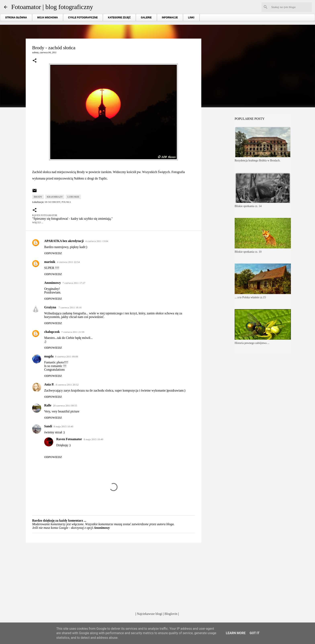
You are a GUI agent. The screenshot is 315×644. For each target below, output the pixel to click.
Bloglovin (171, 614)
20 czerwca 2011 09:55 (65, 406)
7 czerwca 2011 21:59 (73, 332)
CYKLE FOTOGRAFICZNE (83, 17)
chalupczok (52, 332)
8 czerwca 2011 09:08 (66, 356)
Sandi (48, 426)
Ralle (48, 405)
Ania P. (49, 384)
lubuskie (73, 197)
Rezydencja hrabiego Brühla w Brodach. (257, 160)
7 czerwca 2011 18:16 (70, 307)
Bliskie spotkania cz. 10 (248, 252)
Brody (38, 197)
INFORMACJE (170, 17)
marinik (50, 262)
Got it (254, 633)
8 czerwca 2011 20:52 (67, 385)
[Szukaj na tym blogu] (291, 7)
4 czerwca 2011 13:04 (97, 241)
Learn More (236, 633)
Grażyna (51, 307)
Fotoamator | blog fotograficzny (52, 7)
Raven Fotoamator (69, 439)
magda (49, 356)
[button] (35, 61)
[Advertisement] (114, 577)
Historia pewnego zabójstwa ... (252, 343)
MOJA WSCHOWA (48, 17)
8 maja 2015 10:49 (93, 439)
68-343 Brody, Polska (58, 202)
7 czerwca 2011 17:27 (74, 283)
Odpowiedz (53, 253)
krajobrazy (55, 197)
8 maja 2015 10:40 (63, 426)
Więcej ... (38, 223)
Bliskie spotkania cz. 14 (248, 206)
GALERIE (146, 17)
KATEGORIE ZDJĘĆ (119, 17)
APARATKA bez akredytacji (64, 241)
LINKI (191, 17)
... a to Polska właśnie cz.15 (250, 297)
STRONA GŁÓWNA (16, 17)
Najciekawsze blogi (149, 614)
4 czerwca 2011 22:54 (68, 262)
